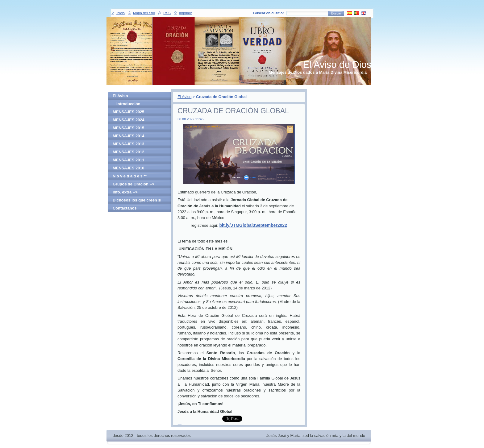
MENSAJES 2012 (128, 152)
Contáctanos (125, 208)
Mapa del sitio (144, 13)
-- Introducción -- (128, 104)
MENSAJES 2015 (128, 128)
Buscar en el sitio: (268, 13)
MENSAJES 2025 (128, 112)
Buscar (336, 13)
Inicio (121, 13)
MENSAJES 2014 (128, 136)
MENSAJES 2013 (128, 144)
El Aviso (184, 97)
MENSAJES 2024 (128, 120)
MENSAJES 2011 (128, 160)
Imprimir (186, 13)
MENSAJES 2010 (128, 168)
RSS (167, 13)
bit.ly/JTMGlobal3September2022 (253, 225)
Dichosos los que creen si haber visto (137, 201)
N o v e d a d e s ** (130, 176)
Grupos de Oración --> (134, 184)
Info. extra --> (125, 192)
